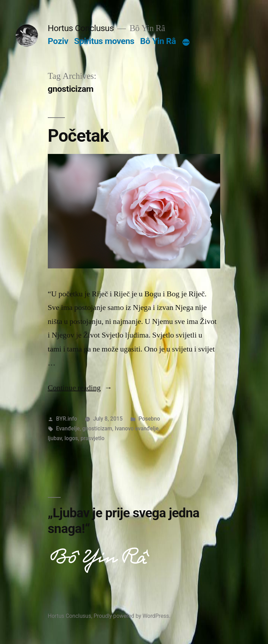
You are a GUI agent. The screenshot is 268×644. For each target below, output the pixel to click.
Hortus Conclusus (81, 28)
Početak (78, 136)
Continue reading (80, 388)
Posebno (149, 419)
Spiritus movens (104, 41)
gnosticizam (97, 428)
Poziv (58, 41)
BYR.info (67, 419)
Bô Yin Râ (158, 41)
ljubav (55, 438)
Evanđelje (68, 428)
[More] (186, 43)
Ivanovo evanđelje (137, 428)
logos (71, 438)
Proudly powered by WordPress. (132, 616)
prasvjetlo (93, 438)
